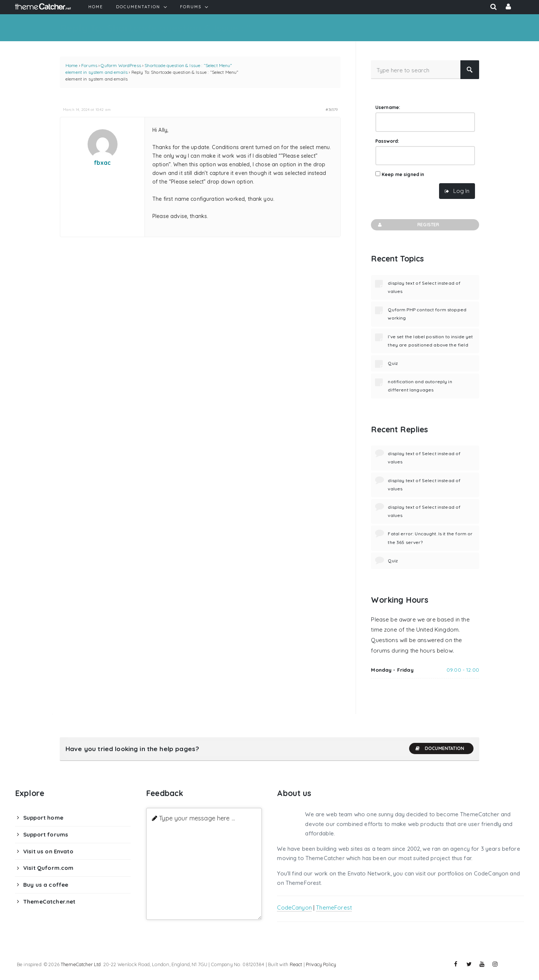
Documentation (439, 748)
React (296, 964)
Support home (43, 818)
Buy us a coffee (46, 885)
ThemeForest (334, 908)
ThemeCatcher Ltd (81, 964)
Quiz (393, 363)
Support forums (46, 834)
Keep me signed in (403, 174)
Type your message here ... (197, 818)
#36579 (332, 109)
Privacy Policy (321, 964)
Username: (388, 107)
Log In (461, 191)
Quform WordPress (121, 65)
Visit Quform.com (48, 868)
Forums (89, 65)
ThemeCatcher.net (49, 902)
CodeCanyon (294, 908)
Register (408, 225)
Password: (387, 141)
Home (72, 65)
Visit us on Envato (48, 851)
